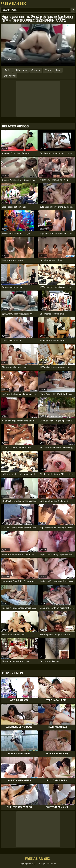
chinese (37, 70)
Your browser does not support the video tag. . (38, 45)
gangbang (11, 76)
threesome (22, 70)
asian (9, 70)
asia (59, 70)
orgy (49, 70)
